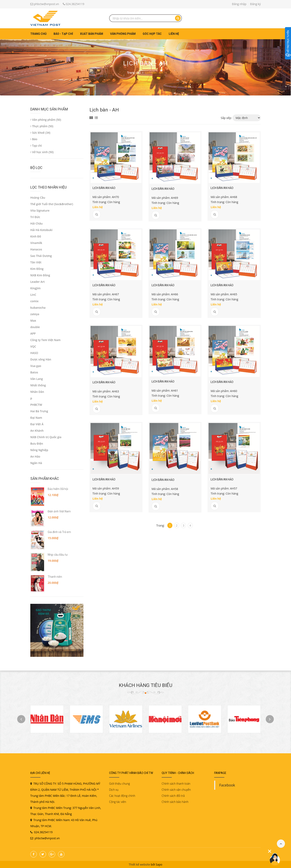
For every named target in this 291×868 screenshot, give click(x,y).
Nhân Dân (37, 392)
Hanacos (36, 249)
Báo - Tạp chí (63, 34)
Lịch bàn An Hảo (104, 188)
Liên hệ (174, 34)
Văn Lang (37, 379)
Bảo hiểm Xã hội (58, 489)
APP (33, 333)
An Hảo (35, 456)
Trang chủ (38, 34)
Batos (34, 372)
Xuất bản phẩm (92, 34)
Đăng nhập (239, 4)
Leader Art (37, 282)
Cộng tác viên (118, 802)
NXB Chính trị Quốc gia (46, 437)
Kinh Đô (36, 236)
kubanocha (38, 308)
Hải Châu (36, 223)
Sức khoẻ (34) (40, 133)
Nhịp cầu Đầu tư (58, 555)
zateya (35, 314)
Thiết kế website (139, 864)
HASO (34, 353)
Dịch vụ (114, 790)
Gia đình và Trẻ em (59, 532)
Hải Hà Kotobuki (41, 230)
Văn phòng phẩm (123, 34)
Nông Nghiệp (39, 450)
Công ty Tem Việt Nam (45, 340)
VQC (33, 346)
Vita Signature (40, 210)
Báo (34, 139)
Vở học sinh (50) (42, 152)
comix (34, 301)
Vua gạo (36, 366)
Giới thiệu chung (120, 784)
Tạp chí (36, 146)
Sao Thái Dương (41, 256)
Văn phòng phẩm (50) (46, 120)
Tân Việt (36, 262)
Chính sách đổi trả (173, 796)
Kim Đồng (37, 269)
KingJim (35, 288)
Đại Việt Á (37, 424)
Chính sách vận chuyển (176, 790)
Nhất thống (38, 385)
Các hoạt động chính (122, 796)
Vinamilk (36, 243)
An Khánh (37, 431)
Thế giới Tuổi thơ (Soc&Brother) (52, 204)
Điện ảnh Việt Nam (59, 511)
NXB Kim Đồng (40, 275)
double (35, 327)
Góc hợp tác (152, 34)
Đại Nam (36, 418)
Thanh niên (55, 577)
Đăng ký (255, 4)
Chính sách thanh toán (176, 784)
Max (33, 321)
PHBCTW (36, 405)
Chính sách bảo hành (175, 802)
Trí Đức (35, 217)
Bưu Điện (37, 444)
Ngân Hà (36, 463)
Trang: (160, 525)
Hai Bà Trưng (39, 411)
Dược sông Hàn (41, 359)
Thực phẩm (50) (42, 126)
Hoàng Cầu (38, 198)
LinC (33, 295)
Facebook (227, 785)
